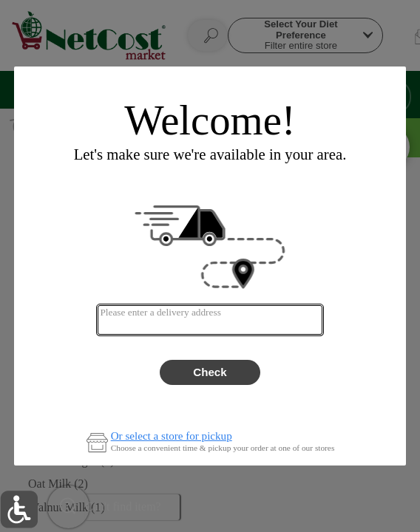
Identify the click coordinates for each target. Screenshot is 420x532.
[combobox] (210, 320)
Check (210, 372)
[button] (19, 509)
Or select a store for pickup (172, 436)
